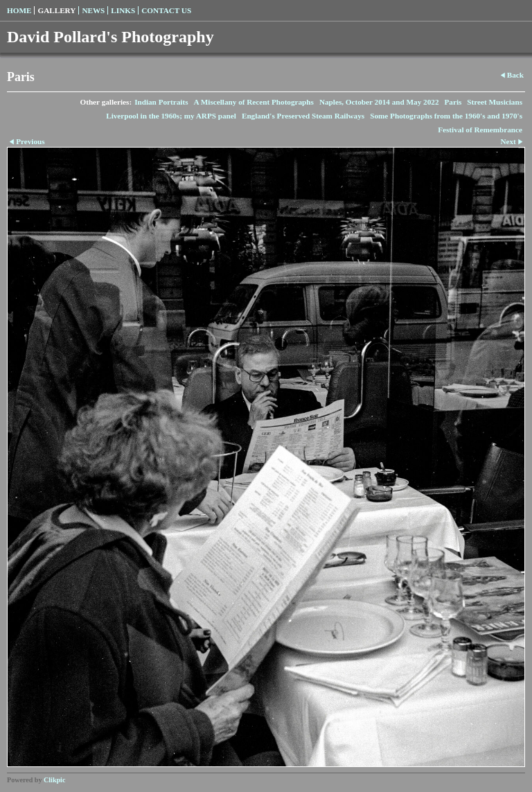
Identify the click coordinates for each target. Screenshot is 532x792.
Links (123, 10)
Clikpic (54, 780)
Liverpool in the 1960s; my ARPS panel (171, 116)
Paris (453, 102)
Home (19, 10)
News (93, 10)
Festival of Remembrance (480, 130)
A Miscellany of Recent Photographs (254, 102)
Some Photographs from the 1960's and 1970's (446, 116)
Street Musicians (495, 102)
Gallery (56, 10)
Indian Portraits (161, 102)
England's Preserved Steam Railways (303, 116)
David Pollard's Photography (110, 37)
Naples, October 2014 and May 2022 (379, 102)
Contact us (166, 10)
